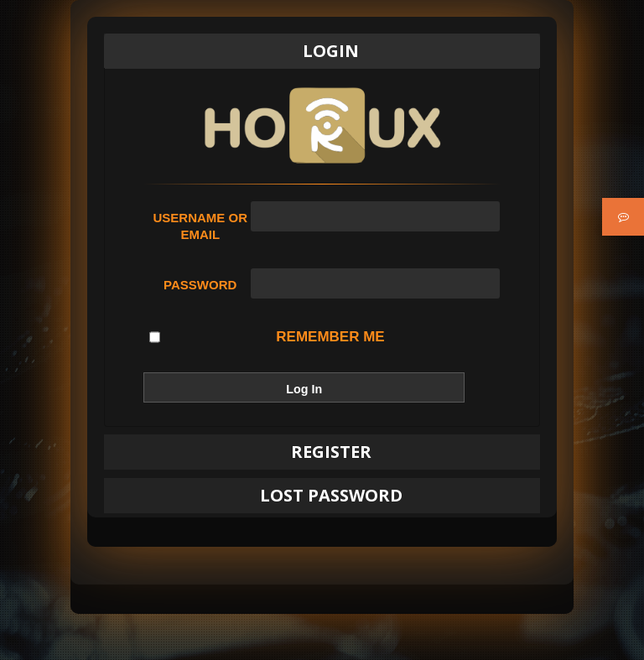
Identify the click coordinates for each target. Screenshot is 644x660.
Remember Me (267, 337)
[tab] (322, 51)
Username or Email (200, 226)
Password (200, 285)
